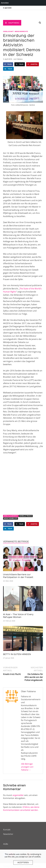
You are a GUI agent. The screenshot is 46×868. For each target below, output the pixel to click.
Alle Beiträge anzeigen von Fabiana (27, 767)
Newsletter (8, 834)
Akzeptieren (23, 862)
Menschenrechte (21, 31)
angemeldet (18, 795)
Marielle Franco (26, 516)
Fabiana (20, 59)
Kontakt (7, 830)
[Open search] (40, 23)
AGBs (6, 844)
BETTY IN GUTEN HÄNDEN (17, 654)
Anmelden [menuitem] (5, 3)
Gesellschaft (8, 31)
